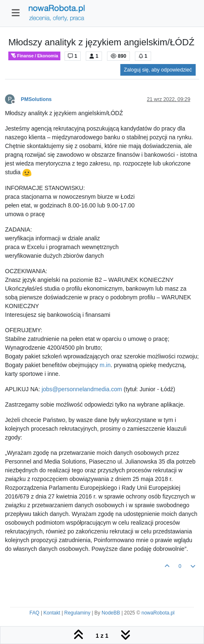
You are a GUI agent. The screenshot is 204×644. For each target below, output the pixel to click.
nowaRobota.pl (158, 613)
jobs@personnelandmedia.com (82, 389)
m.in (105, 365)
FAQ (35, 613)
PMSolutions (36, 99)
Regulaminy (77, 613)
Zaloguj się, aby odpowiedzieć (158, 70)
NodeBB (111, 613)
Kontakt (52, 613)
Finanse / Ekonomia (34, 56)
